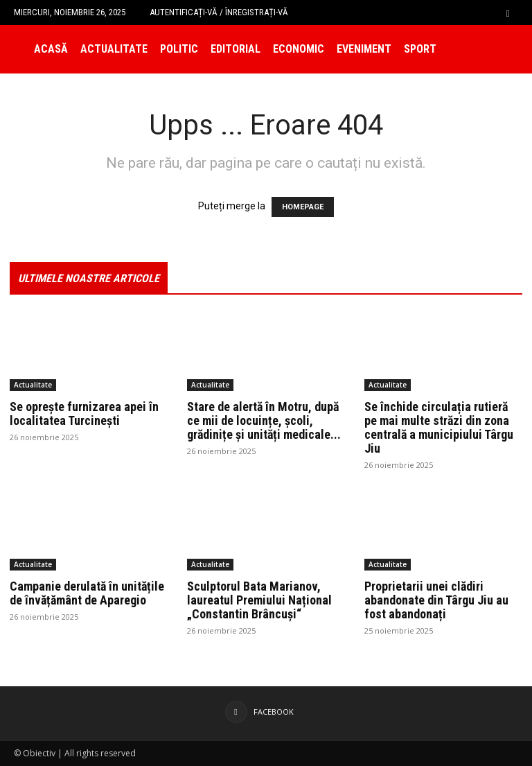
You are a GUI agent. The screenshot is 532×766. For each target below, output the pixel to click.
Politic (179, 49)
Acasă (51, 49)
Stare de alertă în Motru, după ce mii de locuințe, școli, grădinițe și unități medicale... (264, 420)
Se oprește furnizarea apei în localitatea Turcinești (84, 414)
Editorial (236, 49)
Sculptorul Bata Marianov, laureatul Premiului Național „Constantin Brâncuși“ (259, 600)
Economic (299, 49)
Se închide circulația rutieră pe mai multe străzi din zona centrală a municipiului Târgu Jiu (439, 427)
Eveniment (364, 49)
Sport (420, 49)
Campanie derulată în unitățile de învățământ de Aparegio (87, 593)
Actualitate (114, 49)
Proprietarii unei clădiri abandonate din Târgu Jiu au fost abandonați (436, 600)
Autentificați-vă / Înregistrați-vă (219, 12)
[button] (508, 12)
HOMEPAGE (303, 207)
